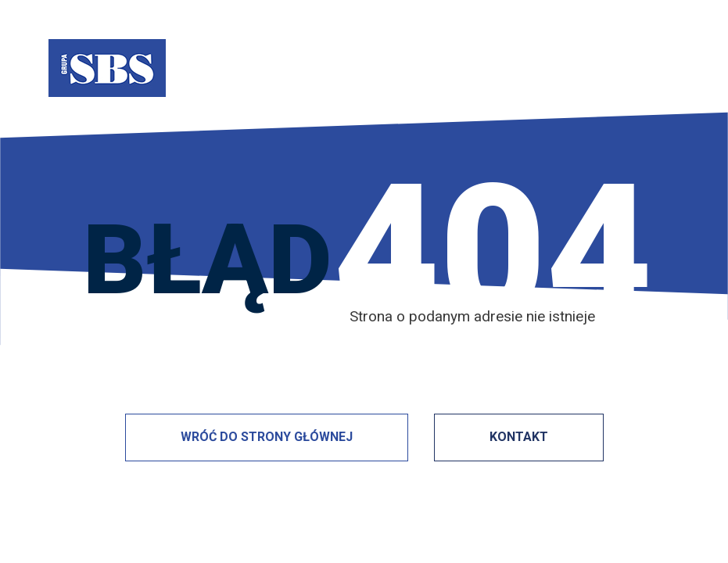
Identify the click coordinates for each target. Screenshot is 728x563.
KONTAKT (519, 437)
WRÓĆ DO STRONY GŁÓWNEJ (267, 437)
